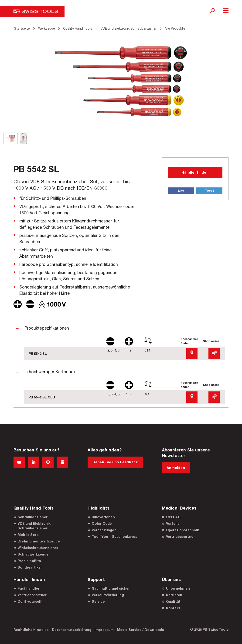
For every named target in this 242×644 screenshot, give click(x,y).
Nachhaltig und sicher (111, 588)
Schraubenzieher (33, 517)
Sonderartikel (30, 567)
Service (98, 601)
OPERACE (174, 517)
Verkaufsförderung (108, 595)
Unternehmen (178, 588)
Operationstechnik (182, 530)
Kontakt (173, 608)
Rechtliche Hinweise (31, 630)
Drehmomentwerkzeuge (39, 541)
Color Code (102, 523)
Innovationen (103, 517)
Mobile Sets (28, 535)
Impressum (104, 630)
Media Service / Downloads (141, 630)
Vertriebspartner (181, 537)
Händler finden (195, 172)
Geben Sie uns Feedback (115, 462)
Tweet (209, 191)
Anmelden (176, 468)
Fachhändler (29, 588)
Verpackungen (104, 530)
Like (181, 191)
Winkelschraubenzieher (38, 548)
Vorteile (173, 523)
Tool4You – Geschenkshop (115, 537)
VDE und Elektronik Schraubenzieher (34, 526)
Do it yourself (30, 601)
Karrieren (174, 595)
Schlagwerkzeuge (33, 554)
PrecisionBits (29, 561)
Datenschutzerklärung (72, 630)
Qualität (173, 601)
